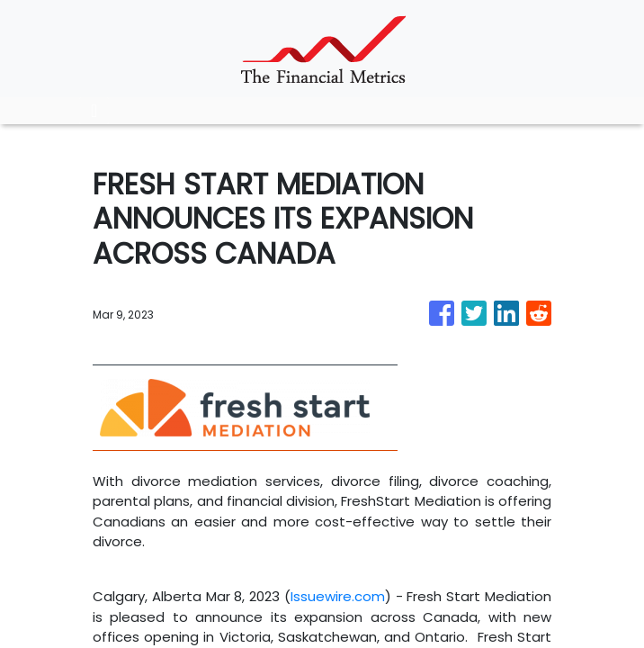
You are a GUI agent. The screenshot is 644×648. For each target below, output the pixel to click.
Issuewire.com (338, 596)
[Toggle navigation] (94, 111)
